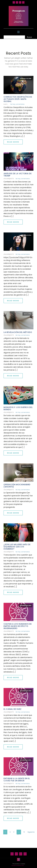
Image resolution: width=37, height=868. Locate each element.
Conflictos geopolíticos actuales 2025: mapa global (18, 99)
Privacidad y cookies (19, 864)
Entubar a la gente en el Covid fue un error (17, 780)
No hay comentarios (17, 104)
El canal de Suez (12, 709)
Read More (13, 142)
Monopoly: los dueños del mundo (18, 408)
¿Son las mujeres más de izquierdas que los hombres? (17, 547)
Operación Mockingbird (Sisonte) (17, 486)
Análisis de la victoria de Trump (18, 175)
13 (24, 832)
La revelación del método (18, 332)
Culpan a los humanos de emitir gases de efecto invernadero (18, 626)
